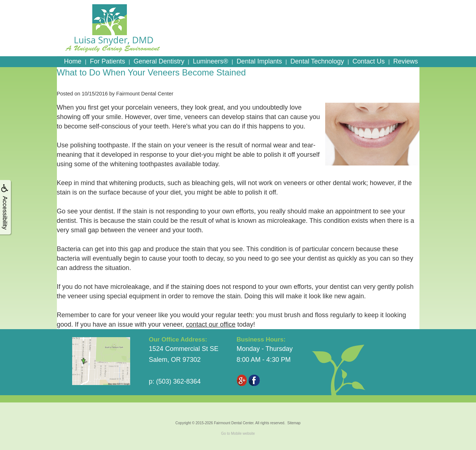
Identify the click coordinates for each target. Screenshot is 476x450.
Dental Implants (259, 61)
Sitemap (294, 423)
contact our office (211, 324)
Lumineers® (210, 61)
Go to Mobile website (238, 433)
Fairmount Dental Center (234, 423)
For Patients (107, 61)
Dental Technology (317, 61)
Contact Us (369, 61)
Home (73, 61)
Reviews (406, 61)
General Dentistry (159, 61)
